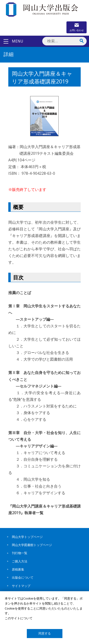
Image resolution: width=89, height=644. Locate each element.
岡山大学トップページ (27, 537)
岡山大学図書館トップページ (32, 545)
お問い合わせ (77, 30)
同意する (45, 633)
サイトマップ (21, 586)
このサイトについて (19, 618)
